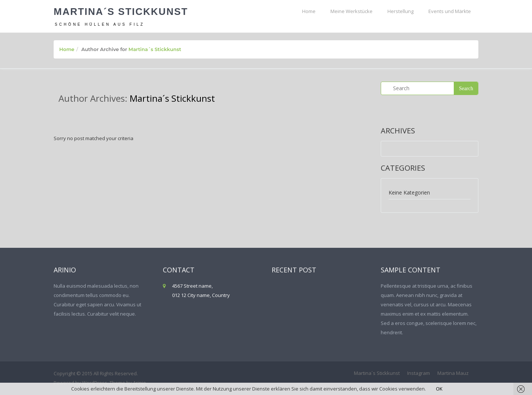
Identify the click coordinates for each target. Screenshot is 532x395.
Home (309, 11)
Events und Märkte (450, 11)
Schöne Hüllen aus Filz (100, 24)
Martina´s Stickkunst (121, 12)
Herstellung (400, 11)
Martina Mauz (453, 373)
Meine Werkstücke (351, 11)
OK (439, 389)
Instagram (419, 373)
